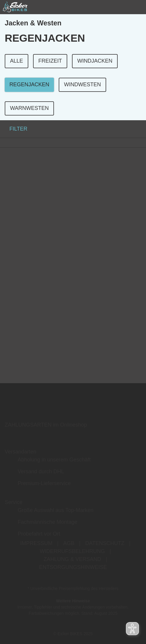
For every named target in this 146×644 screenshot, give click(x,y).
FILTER (14, 129)
